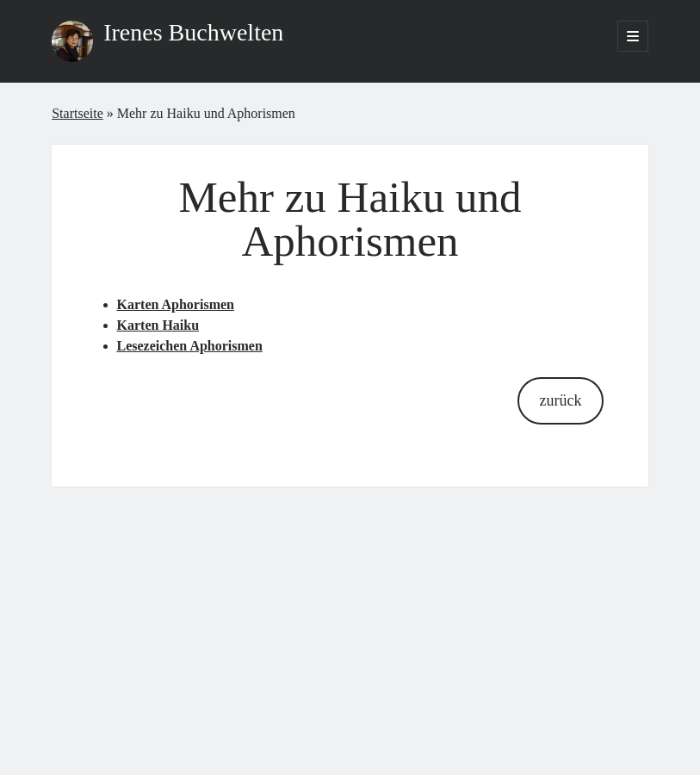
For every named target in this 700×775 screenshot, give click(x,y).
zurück (561, 400)
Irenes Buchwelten (193, 32)
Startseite (77, 113)
